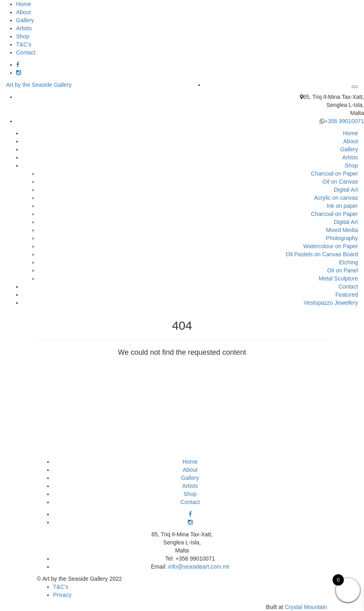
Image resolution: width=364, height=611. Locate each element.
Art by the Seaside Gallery (39, 85)
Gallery (25, 20)
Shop (23, 36)
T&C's (61, 587)
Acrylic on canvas (336, 198)
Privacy (62, 595)
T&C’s (24, 44)
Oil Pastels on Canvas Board (322, 254)
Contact (26, 52)
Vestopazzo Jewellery (331, 303)
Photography (342, 238)
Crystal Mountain (306, 607)
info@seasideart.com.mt (199, 567)
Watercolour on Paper (331, 246)
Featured (347, 295)
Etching (348, 262)
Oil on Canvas (340, 182)
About (24, 12)
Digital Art (346, 190)
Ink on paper (342, 206)
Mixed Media (342, 230)
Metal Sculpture (338, 278)
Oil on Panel (343, 270)
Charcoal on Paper (334, 174)
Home (24, 4)
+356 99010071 (344, 121)
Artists (24, 28)
